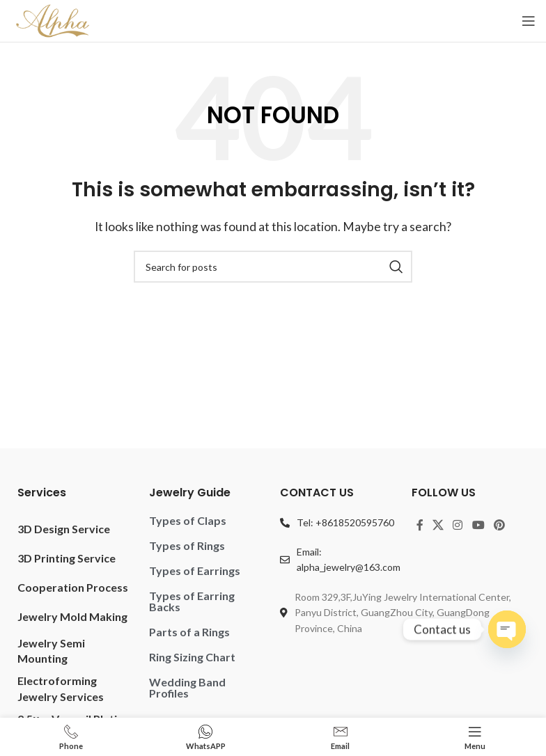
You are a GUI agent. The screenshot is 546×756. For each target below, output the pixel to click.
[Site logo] (53, 19)
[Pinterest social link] (499, 526)
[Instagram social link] (458, 526)
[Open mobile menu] (529, 21)
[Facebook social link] (420, 526)
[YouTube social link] (478, 526)
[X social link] (438, 526)
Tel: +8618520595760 (345, 522)
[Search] (273, 267)
